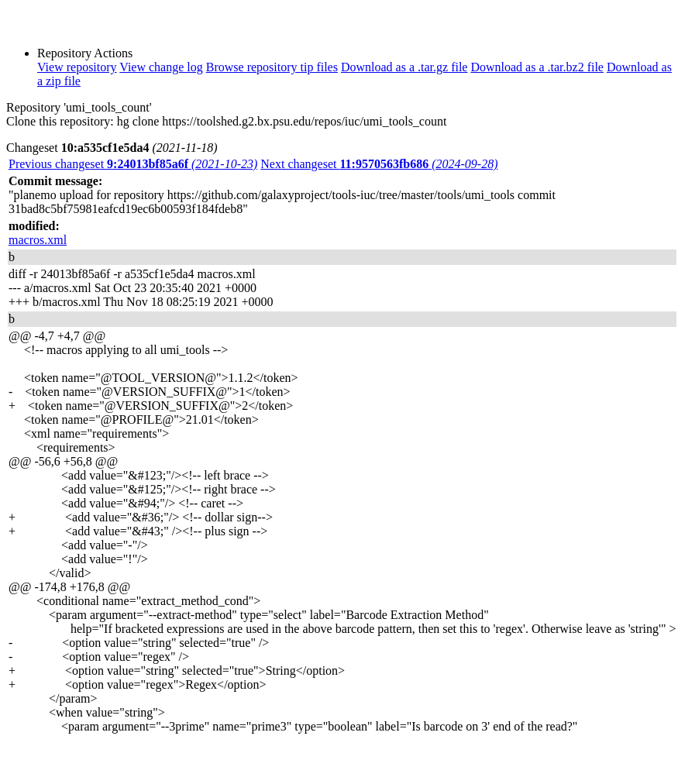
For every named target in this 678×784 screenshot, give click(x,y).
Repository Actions (85, 53)
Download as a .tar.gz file (404, 67)
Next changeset (379, 164)
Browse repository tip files (272, 67)
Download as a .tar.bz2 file (537, 67)
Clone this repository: (60, 121)
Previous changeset (133, 164)
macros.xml (38, 240)
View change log (161, 67)
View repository (77, 67)
